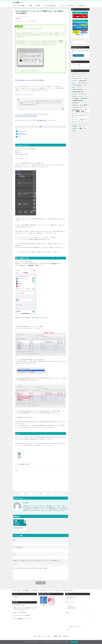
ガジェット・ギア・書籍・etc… (67, 6)
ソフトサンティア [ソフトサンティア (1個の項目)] (76, 119)
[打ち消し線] (22, 568)
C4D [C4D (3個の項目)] (86, 78)
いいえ (76, 642)
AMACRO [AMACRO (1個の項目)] (75, 76)
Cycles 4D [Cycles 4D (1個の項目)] (75, 83)
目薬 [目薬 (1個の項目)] (86, 128)
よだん (19, 137)
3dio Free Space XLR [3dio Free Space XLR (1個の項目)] (76, 74)
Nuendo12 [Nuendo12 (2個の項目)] (75, 94)
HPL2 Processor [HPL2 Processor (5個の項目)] (78, 89)
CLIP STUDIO (18, 18)
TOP (17, 590)
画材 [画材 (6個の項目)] (81, 128)
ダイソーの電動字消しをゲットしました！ (22, 619)
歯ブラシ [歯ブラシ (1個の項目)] (86, 126)
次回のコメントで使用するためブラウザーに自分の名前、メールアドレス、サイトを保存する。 (37, 560)
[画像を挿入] (26, 568)
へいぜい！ (18, 2)
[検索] (80, 42)
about (39, 636)
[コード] (33, 568)
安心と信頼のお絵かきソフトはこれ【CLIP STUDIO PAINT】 (30, 80)
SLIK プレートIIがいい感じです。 (21, 613)
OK (72, 642)
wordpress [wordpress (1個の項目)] (87, 96)
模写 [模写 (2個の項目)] (80, 126)
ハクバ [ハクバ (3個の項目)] (82, 122)
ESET (27, 464)
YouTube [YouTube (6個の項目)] (76, 98)
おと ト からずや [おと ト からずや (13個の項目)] (80, 105)
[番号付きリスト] (30, 568)
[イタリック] (15, 568)
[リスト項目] (31, 568)
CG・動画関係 (22, 6)
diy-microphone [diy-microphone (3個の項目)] (83, 83)
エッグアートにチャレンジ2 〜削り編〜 (22, 616)
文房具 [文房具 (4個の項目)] (75, 126)
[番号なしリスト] (28, 568)
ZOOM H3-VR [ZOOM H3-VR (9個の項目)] (78, 101)
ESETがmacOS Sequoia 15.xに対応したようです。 (19, 528)
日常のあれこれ (82, 6)
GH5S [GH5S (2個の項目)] (74, 87)
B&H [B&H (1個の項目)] (81, 78)
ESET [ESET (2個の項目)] (86, 85)
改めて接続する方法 (41, 120)
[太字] (14, 568)
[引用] (19, 568)
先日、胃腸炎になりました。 (20, 605)
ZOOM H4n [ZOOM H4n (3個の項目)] (76, 103)
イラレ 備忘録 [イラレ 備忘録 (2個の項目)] (76, 107)
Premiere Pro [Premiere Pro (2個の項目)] (83, 94)
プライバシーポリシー (47, 636)
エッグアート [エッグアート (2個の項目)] (84, 107)
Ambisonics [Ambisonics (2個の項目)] (75, 78)
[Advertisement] (41, 480)
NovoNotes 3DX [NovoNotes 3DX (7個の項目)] (78, 92)
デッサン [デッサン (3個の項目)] (75, 122)
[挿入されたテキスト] (24, 568)
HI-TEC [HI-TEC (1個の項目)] (80, 87)
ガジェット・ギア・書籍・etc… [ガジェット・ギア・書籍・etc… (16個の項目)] (79, 110)
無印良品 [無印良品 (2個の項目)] (75, 128)
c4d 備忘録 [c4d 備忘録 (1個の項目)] (75, 81)
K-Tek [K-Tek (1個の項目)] (86, 89)
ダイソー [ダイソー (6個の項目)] (85, 119)
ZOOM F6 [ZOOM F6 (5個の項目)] (84, 98)
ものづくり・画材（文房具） (50, 6)
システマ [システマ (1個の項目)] (75, 113)
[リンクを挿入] (16, 568)
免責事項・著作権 (57, 636)
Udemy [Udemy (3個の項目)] (75, 96)
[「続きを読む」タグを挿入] (35, 568)
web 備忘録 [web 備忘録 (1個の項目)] (81, 96)
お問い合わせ (66, 636)
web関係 (38, 6)
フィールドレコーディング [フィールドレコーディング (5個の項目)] (81, 124)
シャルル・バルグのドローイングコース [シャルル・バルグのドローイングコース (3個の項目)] (80, 116)
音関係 (30, 6)
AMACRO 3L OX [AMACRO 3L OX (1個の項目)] (82, 76)
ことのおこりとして (22, 131)
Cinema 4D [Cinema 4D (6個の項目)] (83, 81)
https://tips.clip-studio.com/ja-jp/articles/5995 (26, 116)
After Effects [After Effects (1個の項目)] (84, 74)
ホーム (15, 6)
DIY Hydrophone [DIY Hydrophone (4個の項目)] (78, 85)
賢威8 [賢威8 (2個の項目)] (74, 131)
